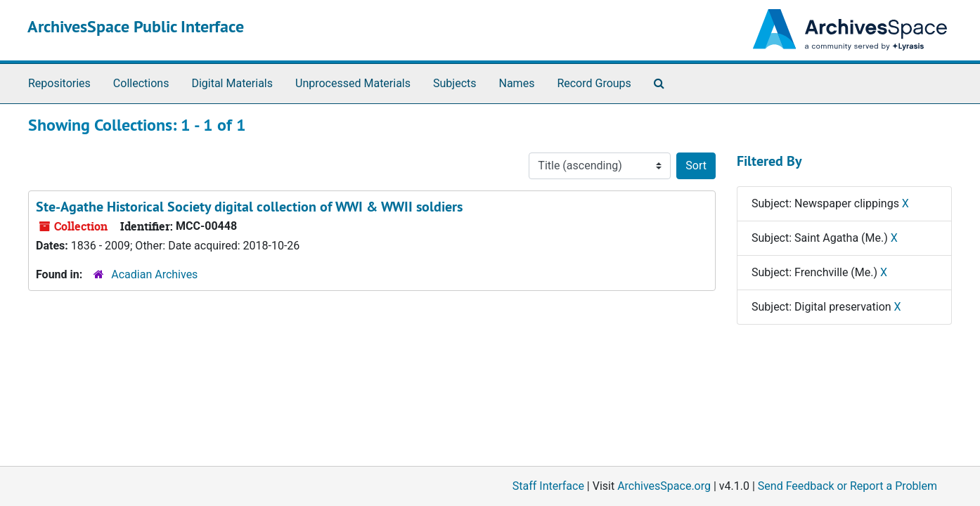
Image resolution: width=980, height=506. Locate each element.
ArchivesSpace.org (664, 486)
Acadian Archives (154, 274)
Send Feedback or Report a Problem (847, 486)
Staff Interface (548, 486)
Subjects (454, 83)
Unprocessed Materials (353, 83)
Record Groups (594, 83)
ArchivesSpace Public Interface (136, 26)
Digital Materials (232, 83)
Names (517, 83)
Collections (141, 83)
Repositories (59, 83)
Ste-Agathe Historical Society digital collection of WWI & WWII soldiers (249, 207)
